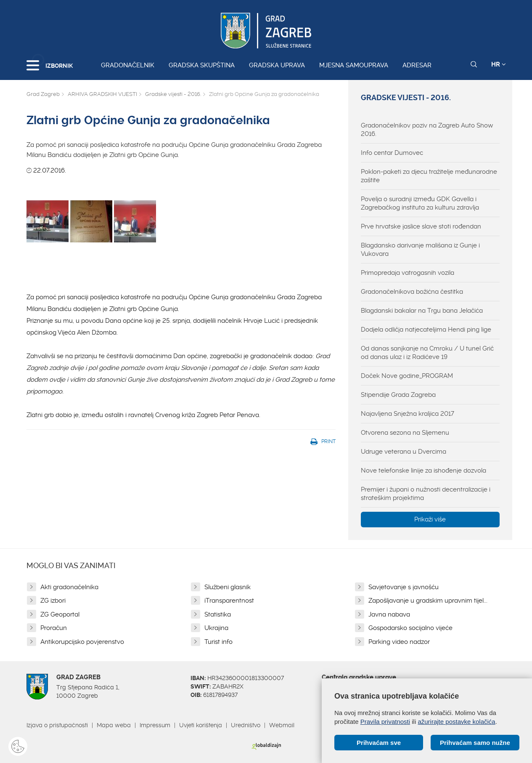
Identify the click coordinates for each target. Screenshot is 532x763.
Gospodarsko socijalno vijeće (410, 628)
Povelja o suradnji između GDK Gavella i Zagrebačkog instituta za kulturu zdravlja (420, 203)
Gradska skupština (202, 65)
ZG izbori (53, 601)
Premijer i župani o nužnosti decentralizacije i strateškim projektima (426, 494)
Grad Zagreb (43, 94)
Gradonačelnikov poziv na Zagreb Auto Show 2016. (427, 130)
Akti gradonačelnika (69, 587)
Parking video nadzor (399, 642)
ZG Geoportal (60, 614)
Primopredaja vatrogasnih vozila (408, 273)
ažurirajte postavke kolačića (456, 722)
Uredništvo (246, 725)
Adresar (417, 65)
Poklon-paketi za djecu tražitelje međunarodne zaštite (429, 176)
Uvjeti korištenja (201, 725)
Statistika (218, 614)
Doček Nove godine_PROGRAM (407, 376)
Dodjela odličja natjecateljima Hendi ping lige (426, 330)
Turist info (218, 642)
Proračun (54, 628)
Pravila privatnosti (385, 722)
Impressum (155, 725)
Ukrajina (216, 628)
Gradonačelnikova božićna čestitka (412, 292)
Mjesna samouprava (354, 65)
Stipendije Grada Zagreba (398, 395)
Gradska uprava (277, 65)
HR (499, 64)
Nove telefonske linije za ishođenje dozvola (423, 471)
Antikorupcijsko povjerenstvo (82, 642)
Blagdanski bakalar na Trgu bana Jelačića (422, 311)
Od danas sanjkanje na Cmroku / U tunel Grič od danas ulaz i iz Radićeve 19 (427, 353)
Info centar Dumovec (392, 153)
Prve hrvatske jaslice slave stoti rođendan (421, 226)
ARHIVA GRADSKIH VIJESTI (102, 94)
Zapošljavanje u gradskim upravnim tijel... (428, 601)
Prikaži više (430, 519)
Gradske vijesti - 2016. (173, 94)
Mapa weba (114, 725)
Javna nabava (389, 614)
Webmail (282, 725)
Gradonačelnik (128, 65)
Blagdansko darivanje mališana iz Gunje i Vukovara (420, 250)
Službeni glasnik (228, 587)
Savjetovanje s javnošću (404, 587)
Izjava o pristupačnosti (57, 725)
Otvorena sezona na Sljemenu (405, 433)
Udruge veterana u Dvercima (404, 452)
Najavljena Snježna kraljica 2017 (408, 414)
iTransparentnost (229, 601)
